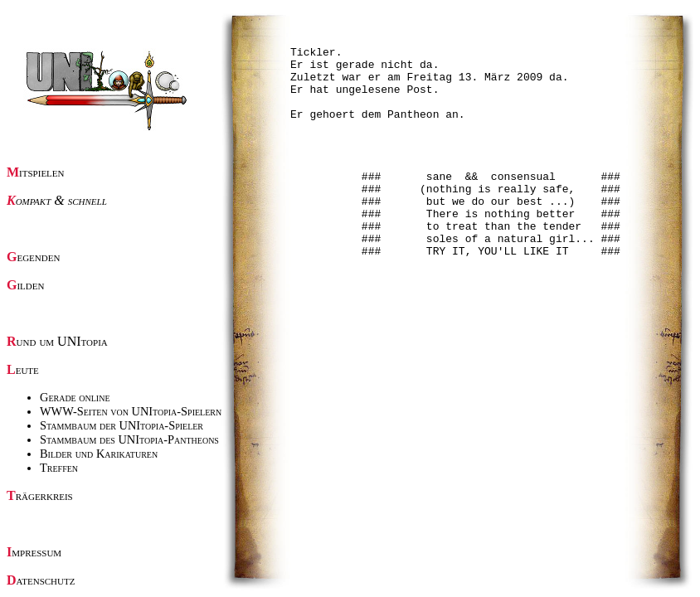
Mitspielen (36, 172)
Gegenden (33, 257)
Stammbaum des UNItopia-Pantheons (129, 439)
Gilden (25, 285)
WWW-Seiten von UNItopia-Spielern (131, 411)
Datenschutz (41, 580)
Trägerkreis (40, 495)
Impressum (34, 552)
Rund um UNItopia (57, 341)
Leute (23, 369)
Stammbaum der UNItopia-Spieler (122, 425)
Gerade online (75, 397)
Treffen (59, 468)
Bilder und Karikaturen (99, 454)
